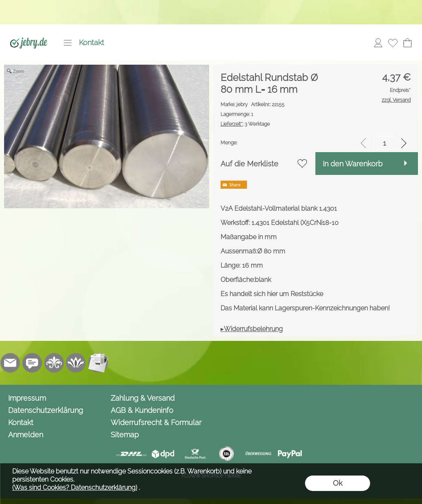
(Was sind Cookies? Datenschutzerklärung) (75, 488)
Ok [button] (338, 483)
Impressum (27, 398)
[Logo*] (29, 33)
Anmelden (26, 435)
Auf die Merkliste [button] (249, 164)
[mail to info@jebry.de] (10, 363)
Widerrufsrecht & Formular (156, 422)
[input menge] (384, 143)
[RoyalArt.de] (54, 363)
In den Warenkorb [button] (353, 164)
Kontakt (92, 43)
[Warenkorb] (407, 43)
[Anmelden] (378, 43)
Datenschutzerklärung (46, 410)
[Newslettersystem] (98, 363)
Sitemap (125, 435)
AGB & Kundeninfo (142, 410)
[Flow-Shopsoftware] (76, 363)
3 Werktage (245, 124)
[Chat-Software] (32, 363)
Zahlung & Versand (143, 398)
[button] (68, 43)
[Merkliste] (393, 43)
